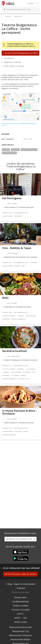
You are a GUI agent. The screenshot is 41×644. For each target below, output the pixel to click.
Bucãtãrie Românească (18, 319)
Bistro (34, 372)
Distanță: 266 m (7, 312)
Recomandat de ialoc (21, 213)
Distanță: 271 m (7, 366)
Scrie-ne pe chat (21, 592)
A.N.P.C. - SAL (21, 618)
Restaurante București (20, 627)
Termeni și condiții (21, 610)
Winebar (17, 266)
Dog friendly (15, 376)
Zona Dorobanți (8, 216)
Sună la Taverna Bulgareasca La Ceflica (20, 53)
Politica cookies (21, 606)
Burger (26, 431)
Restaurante (18, 16)
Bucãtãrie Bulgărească (29, 150)
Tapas (23, 266)
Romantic (20, 369)
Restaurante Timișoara (20, 635)
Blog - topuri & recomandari (21, 584)
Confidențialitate (20, 601)
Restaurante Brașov (21, 639)
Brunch (24, 376)
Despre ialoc (21, 597)
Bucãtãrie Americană (9, 153)
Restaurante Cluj (21, 631)
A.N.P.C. (21, 614)
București (8, 16)
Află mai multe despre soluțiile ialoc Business (20, 574)
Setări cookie (21, 622)
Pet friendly (6, 376)
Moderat (6, 150)
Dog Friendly (30, 369)
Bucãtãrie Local (24, 379)
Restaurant (15, 150)
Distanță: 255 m (7, 263)
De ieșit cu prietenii (9, 316)
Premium (33, 263)
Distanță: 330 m (7, 428)
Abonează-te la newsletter (19, 539)
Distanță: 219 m (7, 213)
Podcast (21, 588)
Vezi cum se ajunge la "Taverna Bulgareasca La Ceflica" (19, 124)
